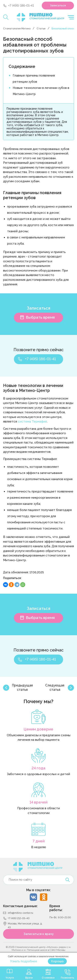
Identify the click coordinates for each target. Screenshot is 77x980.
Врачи (29, 978)
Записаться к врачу (39, 934)
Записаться (58, 5)
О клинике (48, 978)
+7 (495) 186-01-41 (21, 6)
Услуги (10, 978)
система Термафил (32, 421)
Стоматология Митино (17, 29)
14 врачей (38, 802)
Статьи (41, 29)
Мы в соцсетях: (38, 890)
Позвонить (67, 978)
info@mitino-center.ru (20, 913)
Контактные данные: (20, 906)
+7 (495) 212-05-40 (19, 918)
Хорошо (57, 961)
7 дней (39, 841)
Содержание (22, 66)
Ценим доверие (38, 729)
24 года (38, 768)
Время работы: (56, 908)
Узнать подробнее (24, 961)
